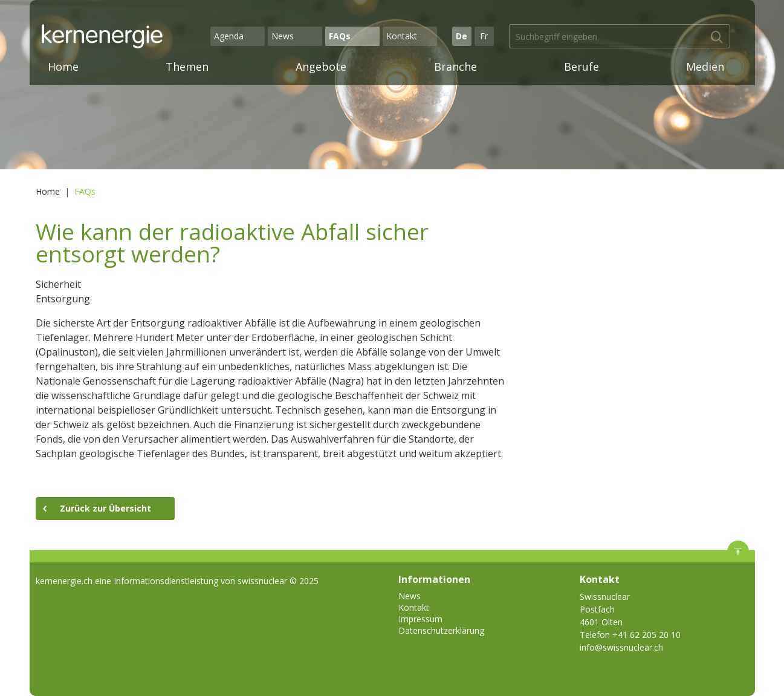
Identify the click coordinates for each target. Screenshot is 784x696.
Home (63, 67)
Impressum (420, 619)
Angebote (321, 67)
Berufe (582, 67)
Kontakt (402, 36)
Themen (187, 67)
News (283, 36)
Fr (484, 36)
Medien (705, 67)
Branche (455, 67)
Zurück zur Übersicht (105, 508)
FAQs (340, 36)
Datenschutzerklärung (441, 630)
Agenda (229, 36)
